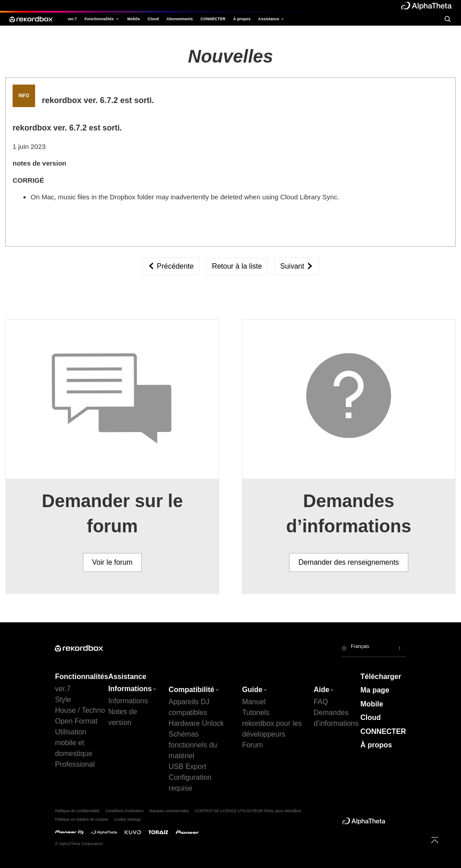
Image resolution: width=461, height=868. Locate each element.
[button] (374, 648)
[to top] (435, 840)
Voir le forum (113, 562)
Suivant (297, 266)
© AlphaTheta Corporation (79, 844)
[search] (447, 19)
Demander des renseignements (349, 562)
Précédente (171, 266)
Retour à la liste (237, 266)
